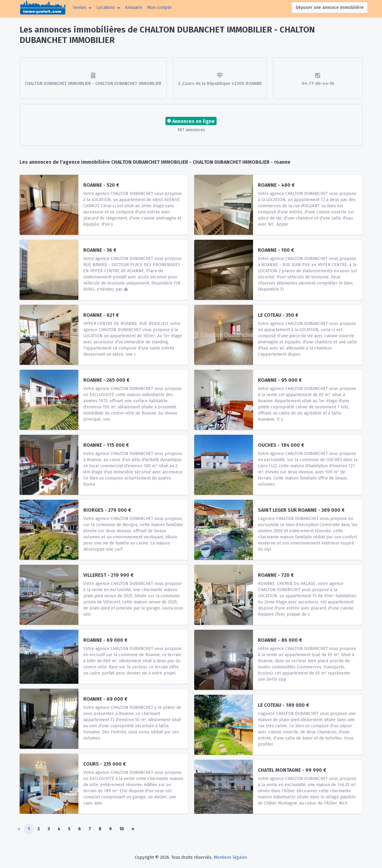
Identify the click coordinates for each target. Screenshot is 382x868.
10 (122, 829)
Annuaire (134, 8)
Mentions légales (230, 857)
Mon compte (161, 7)
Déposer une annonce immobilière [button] (330, 8)
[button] (82, 8)
